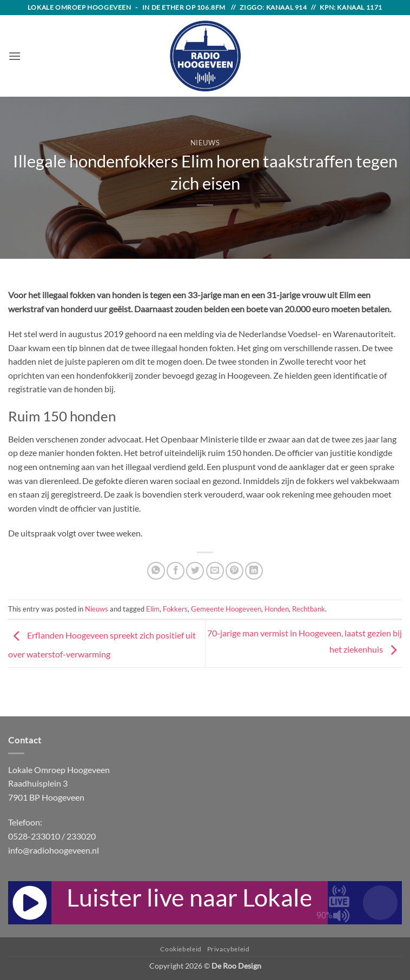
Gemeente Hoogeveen (226, 609)
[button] (15, 56)
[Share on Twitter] (195, 571)
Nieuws (205, 143)
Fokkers (175, 609)
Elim (153, 609)
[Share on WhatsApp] (156, 571)
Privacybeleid (229, 949)
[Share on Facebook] (176, 571)
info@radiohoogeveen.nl (54, 850)
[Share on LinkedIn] (254, 571)
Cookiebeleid (181, 949)
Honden (277, 609)
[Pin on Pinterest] (234, 571)
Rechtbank (309, 609)
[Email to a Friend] (215, 571)
